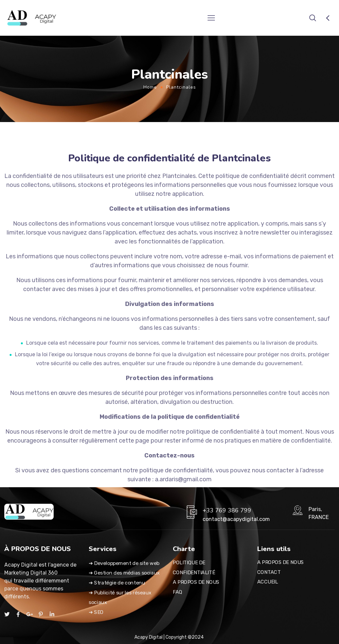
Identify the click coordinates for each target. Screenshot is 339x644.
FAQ (178, 592)
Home (150, 87)
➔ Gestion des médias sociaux (124, 573)
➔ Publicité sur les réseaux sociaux (120, 598)
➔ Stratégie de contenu (117, 583)
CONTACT (269, 572)
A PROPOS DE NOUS (196, 582)
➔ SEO (96, 612)
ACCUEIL (268, 582)
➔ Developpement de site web (124, 563)
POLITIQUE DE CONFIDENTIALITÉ (194, 568)
